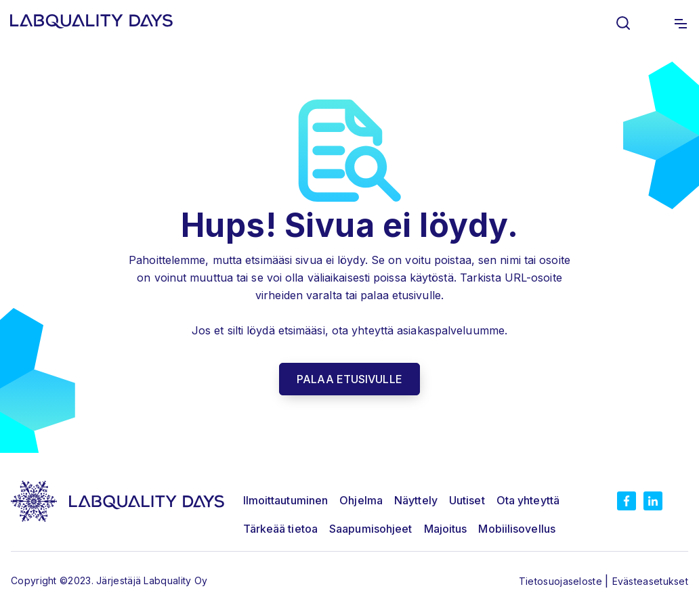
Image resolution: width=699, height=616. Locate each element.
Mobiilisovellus (517, 529)
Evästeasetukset (651, 581)
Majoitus (446, 529)
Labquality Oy (175, 580)
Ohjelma (361, 500)
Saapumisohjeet (370, 529)
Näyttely (416, 500)
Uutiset (467, 500)
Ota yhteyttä (528, 500)
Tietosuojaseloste (562, 581)
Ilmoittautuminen (286, 500)
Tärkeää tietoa (280, 529)
